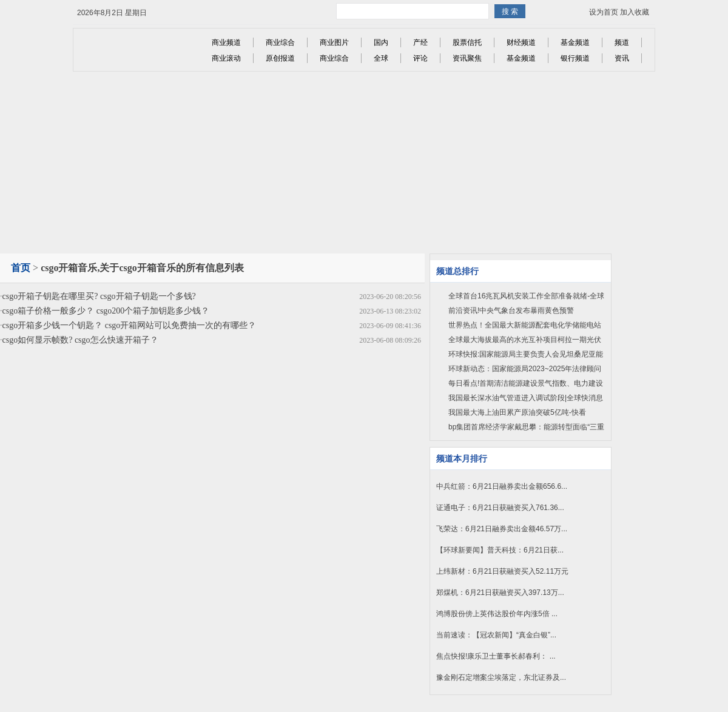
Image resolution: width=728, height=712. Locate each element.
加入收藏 (635, 12)
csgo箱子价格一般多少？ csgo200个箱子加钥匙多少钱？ (106, 311)
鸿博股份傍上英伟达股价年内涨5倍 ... (497, 614)
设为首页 (604, 12)
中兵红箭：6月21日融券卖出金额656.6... (502, 486)
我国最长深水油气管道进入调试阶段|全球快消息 (526, 398)
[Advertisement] (364, 163)
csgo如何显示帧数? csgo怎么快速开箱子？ (80, 340)
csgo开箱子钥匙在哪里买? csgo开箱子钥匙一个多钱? (99, 296)
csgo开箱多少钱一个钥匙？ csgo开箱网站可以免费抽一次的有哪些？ (130, 325)
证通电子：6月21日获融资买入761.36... (500, 508)
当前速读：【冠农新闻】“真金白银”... (496, 635)
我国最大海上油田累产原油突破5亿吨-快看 (517, 412)
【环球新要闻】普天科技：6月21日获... (500, 550)
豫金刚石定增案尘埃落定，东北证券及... (501, 677)
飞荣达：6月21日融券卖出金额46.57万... (502, 529)
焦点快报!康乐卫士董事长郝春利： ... (496, 656)
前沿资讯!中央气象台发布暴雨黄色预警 (511, 311)
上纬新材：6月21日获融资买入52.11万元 (502, 571)
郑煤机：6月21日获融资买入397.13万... (500, 593)
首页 (21, 268)
